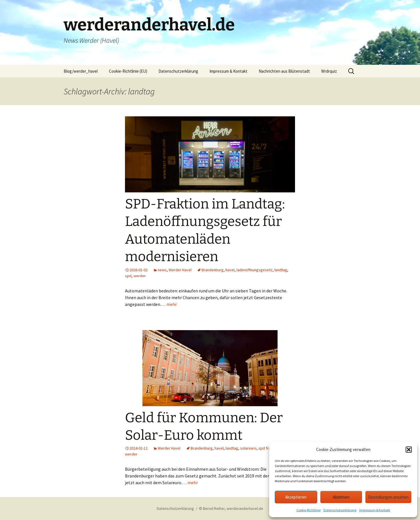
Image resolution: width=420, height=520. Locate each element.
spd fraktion (269, 448)
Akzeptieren (296, 497)
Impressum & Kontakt (375, 510)
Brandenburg (213, 270)
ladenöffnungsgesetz (254, 270)
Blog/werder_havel (81, 71)
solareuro (248, 448)
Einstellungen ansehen (388, 497)
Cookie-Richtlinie (309, 510)
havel (230, 270)
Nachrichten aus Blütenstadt (284, 71)
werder (140, 276)
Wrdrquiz (329, 71)
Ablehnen (341, 497)
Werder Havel (180, 270)
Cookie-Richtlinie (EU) (128, 71)
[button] (409, 450)
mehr (172, 304)
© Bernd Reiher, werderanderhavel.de (231, 508)
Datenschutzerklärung (340, 510)
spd (128, 276)
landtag (281, 270)
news (162, 270)
